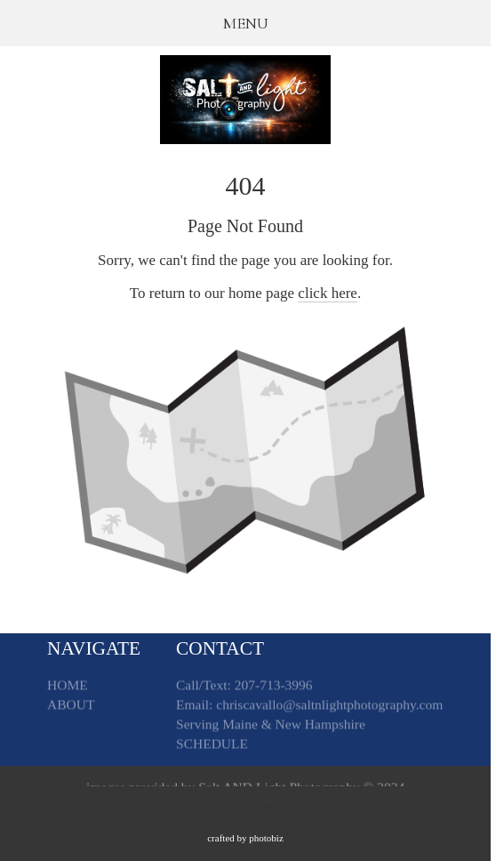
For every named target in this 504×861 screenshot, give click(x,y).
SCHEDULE (212, 746)
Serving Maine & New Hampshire (271, 726)
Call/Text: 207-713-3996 (244, 687)
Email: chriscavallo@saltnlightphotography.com (309, 707)
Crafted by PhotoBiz (245, 838)
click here (328, 293)
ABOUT (71, 707)
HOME (68, 687)
